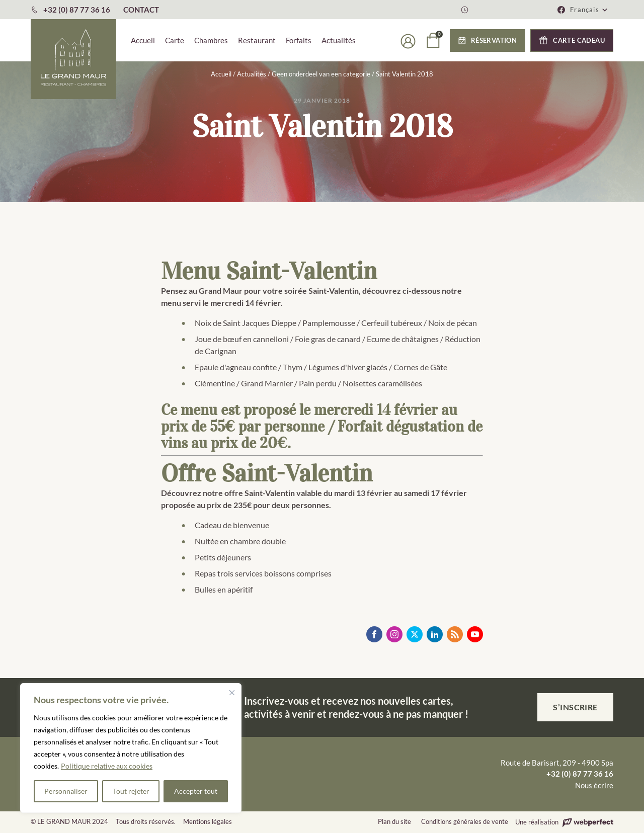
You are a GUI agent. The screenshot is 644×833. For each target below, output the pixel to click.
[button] (589, 10)
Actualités (339, 40)
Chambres (211, 40)
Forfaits (299, 40)
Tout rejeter (131, 791)
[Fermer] (232, 693)
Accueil (143, 40)
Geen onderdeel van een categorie (321, 74)
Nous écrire (594, 785)
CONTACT (141, 10)
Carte (175, 40)
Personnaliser (66, 791)
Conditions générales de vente (465, 821)
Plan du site (394, 821)
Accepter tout (196, 791)
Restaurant (257, 40)
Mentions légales (208, 821)
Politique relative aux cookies (107, 766)
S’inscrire (575, 707)
